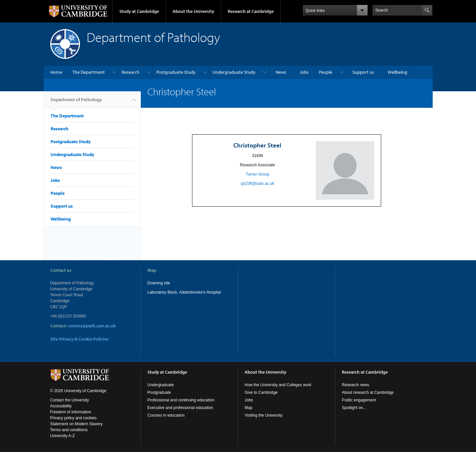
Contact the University (70, 400)
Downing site (159, 283)
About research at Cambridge (368, 392)
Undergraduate (161, 385)
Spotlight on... (354, 408)
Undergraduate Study (234, 72)
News (281, 72)
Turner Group (258, 174)
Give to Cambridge (261, 392)
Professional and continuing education (181, 400)
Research (131, 72)
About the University (193, 11)
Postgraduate (159, 392)
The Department (89, 72)
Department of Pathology (76, 102)
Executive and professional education (180, 408)
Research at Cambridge (251, 11)
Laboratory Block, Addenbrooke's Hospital (184, 292)
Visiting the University (264, 415)
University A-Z (63, 436)
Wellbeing (397, 72)
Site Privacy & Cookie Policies (79, 339)
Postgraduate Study (176, 72)
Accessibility (61, 406)
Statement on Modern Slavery (77, 424)
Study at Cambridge (139, 11)
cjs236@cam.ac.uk (258, 184)
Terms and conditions (69, 430)
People (326, 72)
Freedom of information (71, 412)
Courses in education (166, 415)
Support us (363, 72)
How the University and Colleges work (278, 385)
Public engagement (359, 400)
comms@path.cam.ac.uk (92, 326)
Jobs (304, 72)
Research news (356, 385)
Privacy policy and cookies (74, 418)
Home (56, 72)
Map (248, 408)
